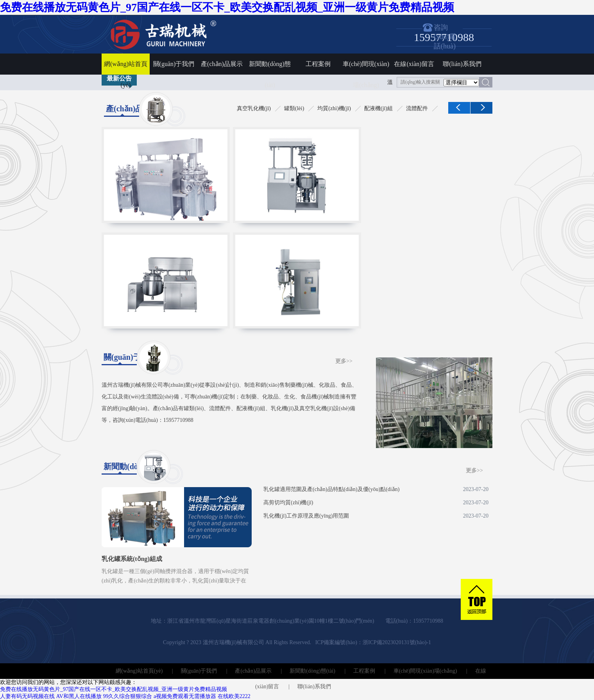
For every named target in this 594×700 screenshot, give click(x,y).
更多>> (344, 361)
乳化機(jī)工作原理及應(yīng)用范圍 (376, 516)
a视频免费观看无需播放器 (185, 696)
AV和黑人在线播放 (79, 696)
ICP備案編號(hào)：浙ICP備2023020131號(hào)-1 (373, 642)
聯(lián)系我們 (462, 64)
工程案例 (318, 64)
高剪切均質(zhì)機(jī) (376, 503)
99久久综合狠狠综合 (127, 696)
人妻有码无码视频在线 (27, 696)
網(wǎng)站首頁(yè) (126, 68)
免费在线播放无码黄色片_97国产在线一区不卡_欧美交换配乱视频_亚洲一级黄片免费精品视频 (227, 7)
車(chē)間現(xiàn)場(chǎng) (366, 68)
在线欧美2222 (234, 696)
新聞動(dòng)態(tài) (270, 68)
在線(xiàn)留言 (414, 64)
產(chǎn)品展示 (222, 64)
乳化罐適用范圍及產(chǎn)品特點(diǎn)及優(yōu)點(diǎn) (376, 489)
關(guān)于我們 (174, 64)
